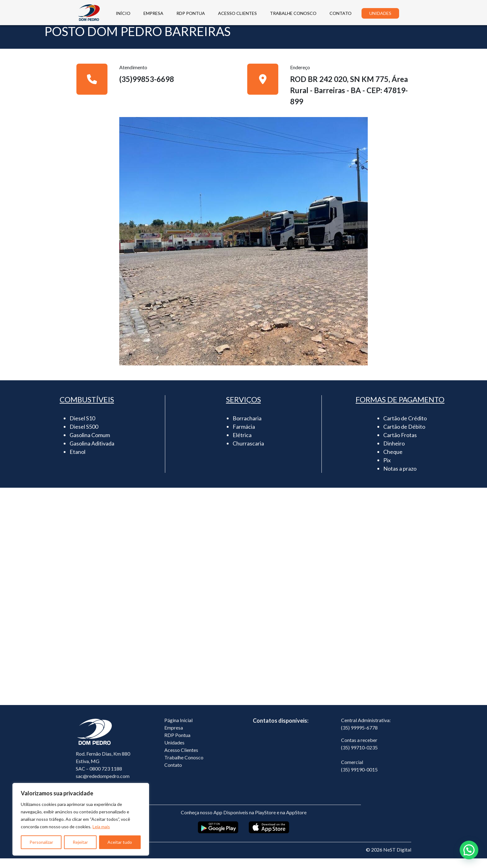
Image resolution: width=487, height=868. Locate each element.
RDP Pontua (177, 745)
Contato (173, 774)
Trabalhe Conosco (184, 767)
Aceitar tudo (120, 842)
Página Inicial (178, 730)
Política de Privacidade (100, 859)
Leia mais (101, 827)
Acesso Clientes (181, 759)
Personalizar (41, 842)
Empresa (174, 737)
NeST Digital (397, 859)
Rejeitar (80, 842)
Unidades (174, 752)
